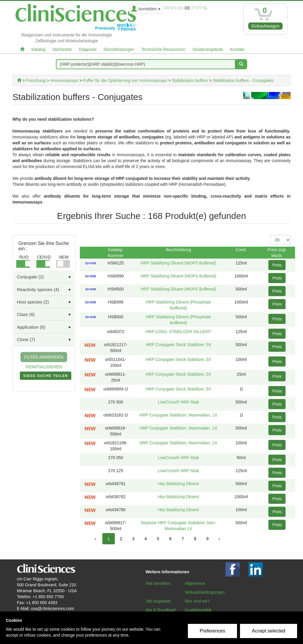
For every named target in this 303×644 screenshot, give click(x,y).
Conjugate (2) (30, 277)
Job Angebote (158, 601)
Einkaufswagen (266, 26)
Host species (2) (33, 302)
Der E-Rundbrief (161, 610)
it (193, 8)
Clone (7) (26, 339)
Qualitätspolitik (198, 610)
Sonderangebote (208, 49)
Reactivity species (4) (38, 289)
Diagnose (88, 49)
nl (205, 8)
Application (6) (31, 327)
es (181, 8)
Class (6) (26, 314)
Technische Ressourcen (163, 49)
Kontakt (237, 49)
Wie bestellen (158, 583)
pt (199, 8)
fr (167, 8)
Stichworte (62, 49)
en (174, 8)
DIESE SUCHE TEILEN (46, 377)
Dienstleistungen (119, 49)
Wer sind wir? (197, 601)
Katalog (38, 49)
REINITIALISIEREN (44, 367)
